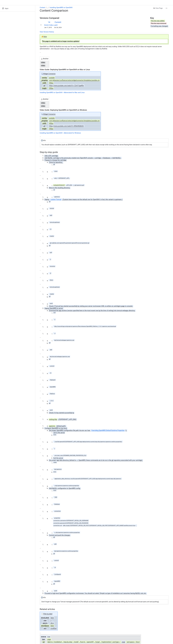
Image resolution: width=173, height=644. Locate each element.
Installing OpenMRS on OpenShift (61, 8)
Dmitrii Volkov (49, 25)
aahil (56, 25)
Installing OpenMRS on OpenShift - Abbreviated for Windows (60, 133)
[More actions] (166, 8)
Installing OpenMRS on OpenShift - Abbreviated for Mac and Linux (62, 92)
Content (42, 8)
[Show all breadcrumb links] (47, 8)
